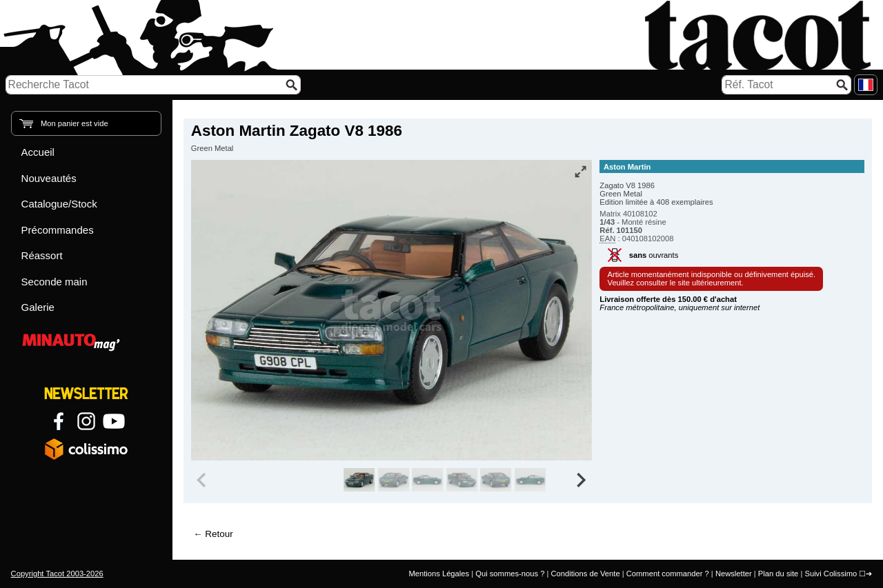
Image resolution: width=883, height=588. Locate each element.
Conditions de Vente (585, 574)
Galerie (38, 307)
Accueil (38, 152)
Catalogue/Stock (59, 204)
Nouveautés (49, 178)
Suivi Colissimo (831, 574)
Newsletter (734, 574)
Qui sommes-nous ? (510, 574)
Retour (219, 534)
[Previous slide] (203, 480)
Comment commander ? (668, 574)
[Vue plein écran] (580, 172)
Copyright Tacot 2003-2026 (57, 574)
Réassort (42, 255)
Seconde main (54, 282)
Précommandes (58, 230)
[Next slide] (581, 480)
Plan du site (778, 574)
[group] (359, 480)
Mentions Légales (439, 574)
